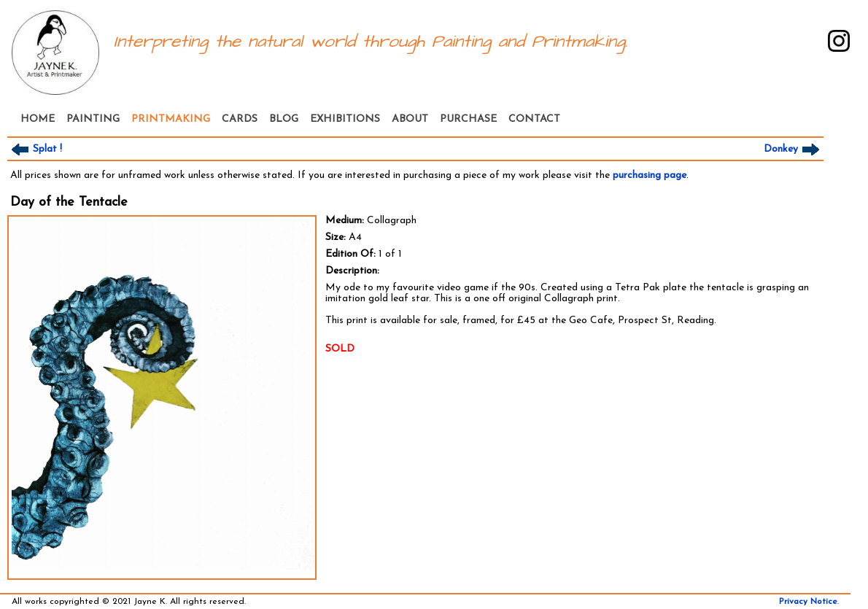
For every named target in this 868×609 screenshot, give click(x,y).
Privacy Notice (808, 602)
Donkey (794, 149)
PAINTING (93, 119)
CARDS (240, 119)
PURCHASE (468, 119)
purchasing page (650, 175)
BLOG (284, 119)
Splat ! (35, 149)
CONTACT (534, 119)
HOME (38, 119)
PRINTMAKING (171, 119)
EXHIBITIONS (345, 119)
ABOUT (410, 119)
